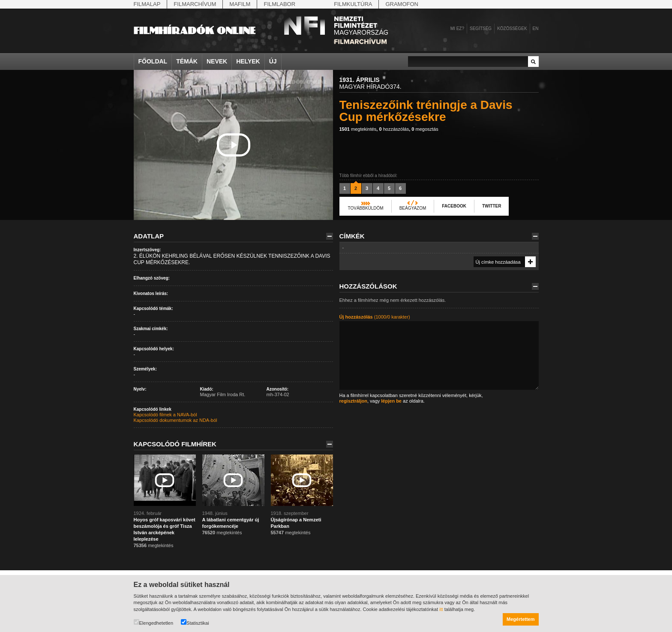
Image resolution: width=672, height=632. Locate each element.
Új (273, 61)
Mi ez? (457, 29)
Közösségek (512, 29)
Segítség (481, 29)
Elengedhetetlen (154, 622)
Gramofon (402, 4)
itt (441, 609)
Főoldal (153, 61)
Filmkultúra (353, 4)
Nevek (217, 61)
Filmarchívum (195, 4)
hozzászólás (394, 129)
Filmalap (147, 4)
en (536, 29)
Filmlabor (279, 4)
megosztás (425, 129)
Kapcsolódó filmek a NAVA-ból (165, 415)
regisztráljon (353, 401)
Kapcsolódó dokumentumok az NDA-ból (175, 420)
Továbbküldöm (366, 208)
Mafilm (240, 4)
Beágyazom (413, 208)
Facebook (454, 206)
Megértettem (520, 619)
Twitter (492, 206)
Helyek (248, 61)
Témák (187, 61)
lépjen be (391, 401)
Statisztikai (195, 622)
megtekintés (358, 129)
